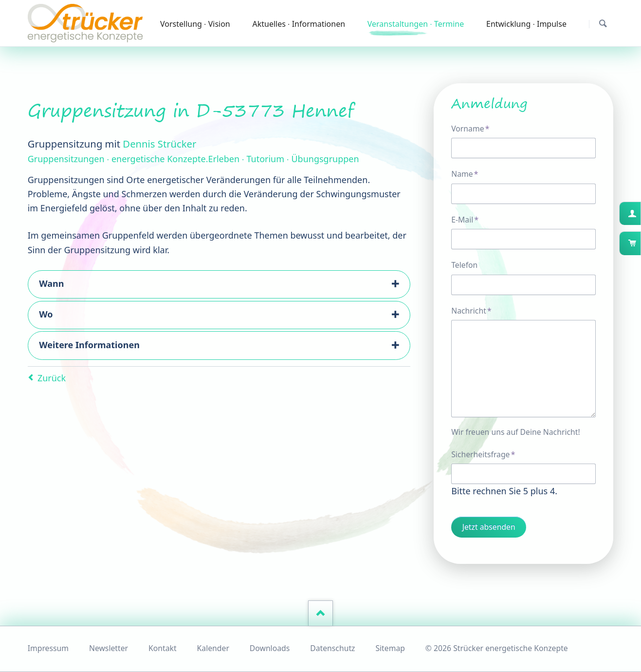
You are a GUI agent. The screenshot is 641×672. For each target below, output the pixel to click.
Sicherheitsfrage (483, 454)
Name (469, 174)
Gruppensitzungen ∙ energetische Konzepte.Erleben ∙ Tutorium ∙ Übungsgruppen (193, 159)
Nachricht (471, 310)
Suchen (603, 24)
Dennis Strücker (159, 144)
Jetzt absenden (489, 527)
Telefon (464, 265)
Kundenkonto (640, 213)
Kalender (213, 648)
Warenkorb (640, 243)
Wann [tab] (51, 283)
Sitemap (390, 648)
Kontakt (163, 648)
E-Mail (469, 219)
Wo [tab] (46, 314)
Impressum (48, 648)
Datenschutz (332, 648)
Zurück (52, 378)
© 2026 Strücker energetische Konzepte (497, 648)
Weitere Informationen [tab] (89, 345)
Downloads (270, 648)
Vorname (470, 128)
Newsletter (109, 648)
